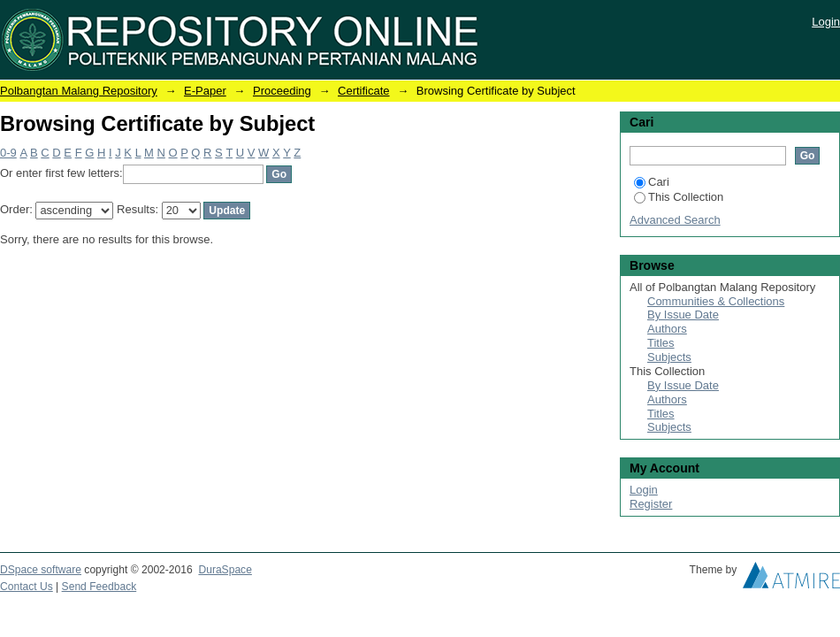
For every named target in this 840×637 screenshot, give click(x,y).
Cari (652, 182)
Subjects (669, 357)
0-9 (8, 153)
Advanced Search (675, 220)
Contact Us (27, 587)
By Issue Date (683, 315)
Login (826, 22)
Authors (667, 329)
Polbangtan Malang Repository (79, 91)
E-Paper (205, 91)
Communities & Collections (716, 301)
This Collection (679, 197)
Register (651, 504)
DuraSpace (225, 570)
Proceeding (282, 91)
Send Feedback (99, 587)
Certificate (364, 91)
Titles (661, 343)
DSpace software (41, 570)
